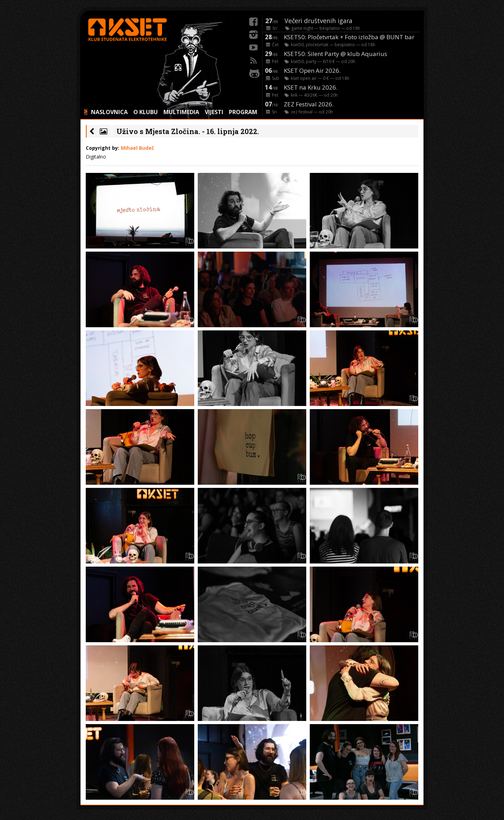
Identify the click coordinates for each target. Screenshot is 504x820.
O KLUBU (146, 112)
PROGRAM (243, 112)
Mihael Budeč (137, 148)
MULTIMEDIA (181, 112)
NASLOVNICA (109, 112)
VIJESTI (214, 112)
